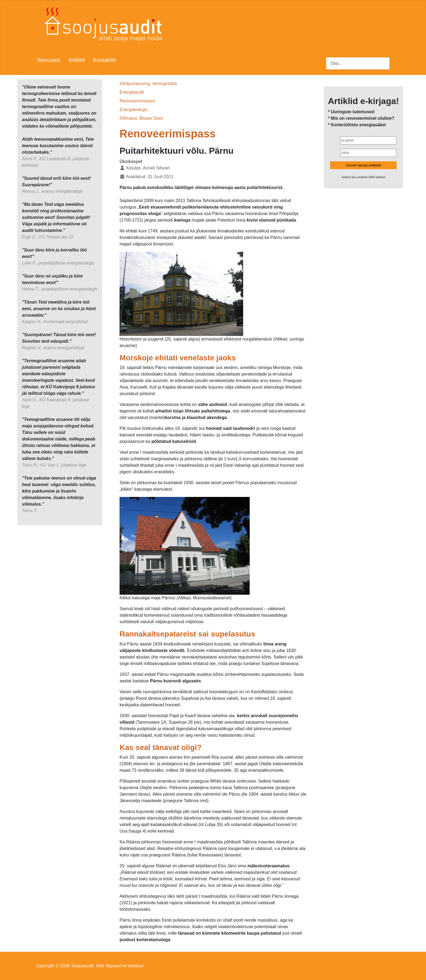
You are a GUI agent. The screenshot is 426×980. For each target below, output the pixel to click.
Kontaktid (104, 60)
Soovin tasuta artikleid (363, 165)
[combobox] (358, 63)
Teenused (48, 60)
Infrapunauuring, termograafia (148, 83)
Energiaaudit (132, 92)
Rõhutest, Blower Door (141, 118)
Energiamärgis (134, 110)
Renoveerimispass (137, 101)
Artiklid (77, 60)
